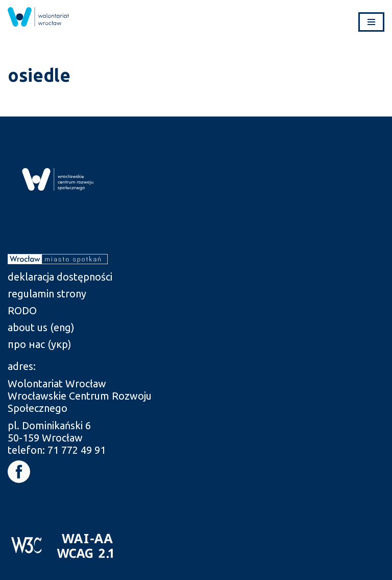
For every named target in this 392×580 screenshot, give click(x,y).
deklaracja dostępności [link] (60, 277)
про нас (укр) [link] (40, 344)
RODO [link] (22, 310)
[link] (38, 17)
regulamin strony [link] (47, 294)
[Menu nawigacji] (371, 22)
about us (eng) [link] (41, 327)
